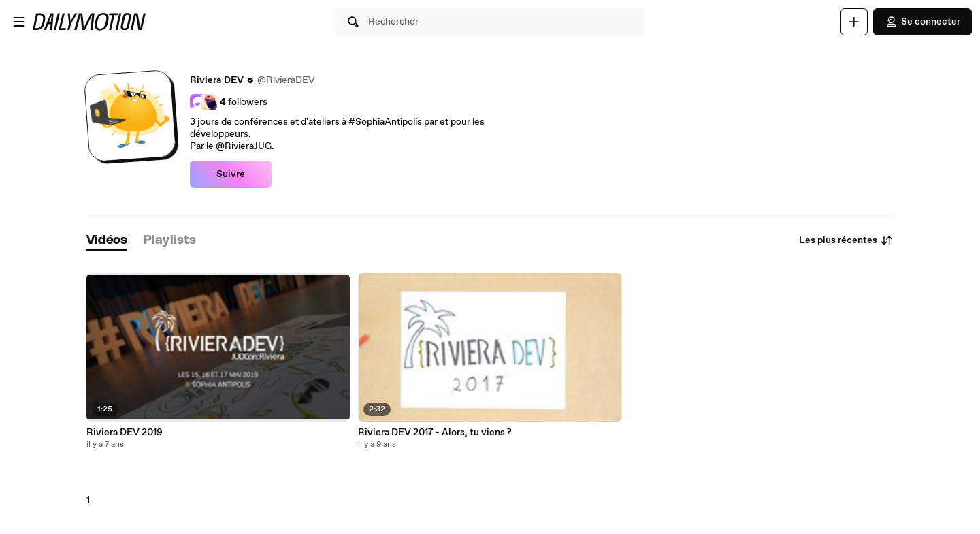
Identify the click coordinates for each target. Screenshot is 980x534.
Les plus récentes (846, 240)
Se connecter (922, 22)
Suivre (231, 174)
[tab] (107, 241)
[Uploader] (854, 22)
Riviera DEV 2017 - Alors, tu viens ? (435, 433)
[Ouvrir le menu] (19, 22)
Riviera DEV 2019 (125, 433)
